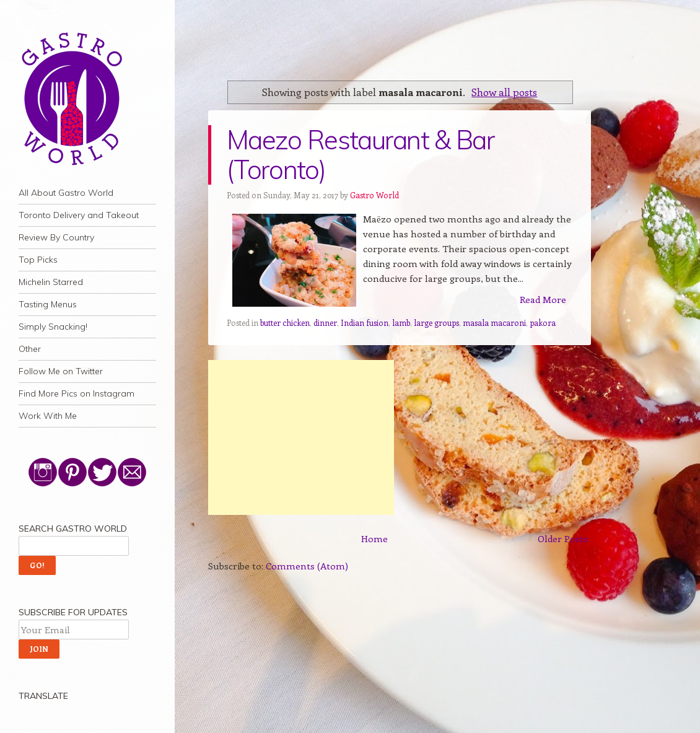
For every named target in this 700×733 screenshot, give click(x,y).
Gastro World (374, 195)
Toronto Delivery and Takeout (79, 215)
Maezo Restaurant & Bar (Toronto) (361, 155)
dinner (325, 323)
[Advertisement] (301, 437)
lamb (401, 323)
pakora (543, 323)
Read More (543, 299)
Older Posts (563, 538)
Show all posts (504, 92)
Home (374, 538)
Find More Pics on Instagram (77, 393)
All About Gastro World (66, 193)
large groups (436, 323)
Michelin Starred (51, 282)
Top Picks (38, 260)
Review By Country (56, 237)
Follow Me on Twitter (61, 371)
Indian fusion (365, 323)
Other (30, 349)
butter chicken (285, 323)
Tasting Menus (48, 304)
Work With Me (48, 416)
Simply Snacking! (53, 327)
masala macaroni (494, 323)
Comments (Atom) (307, 566)
